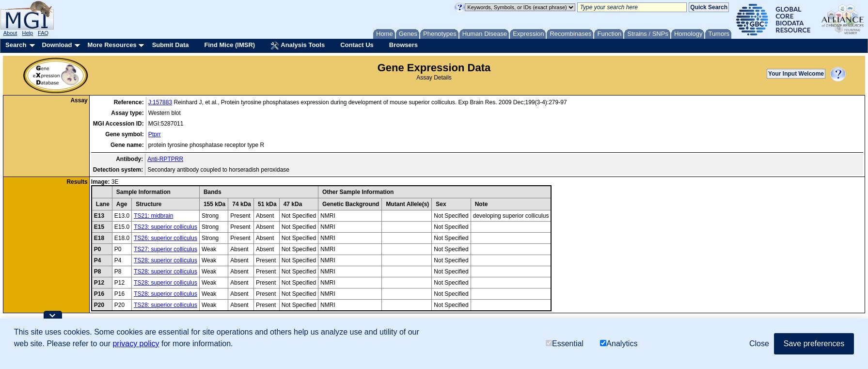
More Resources (112, 45)
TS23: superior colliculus (166, 227)
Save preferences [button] (814, 344)
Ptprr (155, 134)
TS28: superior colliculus (166, 260)
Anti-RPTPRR (165, 159)
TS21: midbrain (153, 216)
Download (57, 45)
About (10, 33)
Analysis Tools (298, 46)
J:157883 (160, 102)
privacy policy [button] (136, 344)
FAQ (43, 33)
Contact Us (357, 45)
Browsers (403, 45)
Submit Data (171, 45)
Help (27, 33)
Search (16, 45)
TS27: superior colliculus (166, 249)
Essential (565, 344)
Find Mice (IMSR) (229, 45)
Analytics (619, 344)
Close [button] (759, 344)
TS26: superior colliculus (166, 238)
